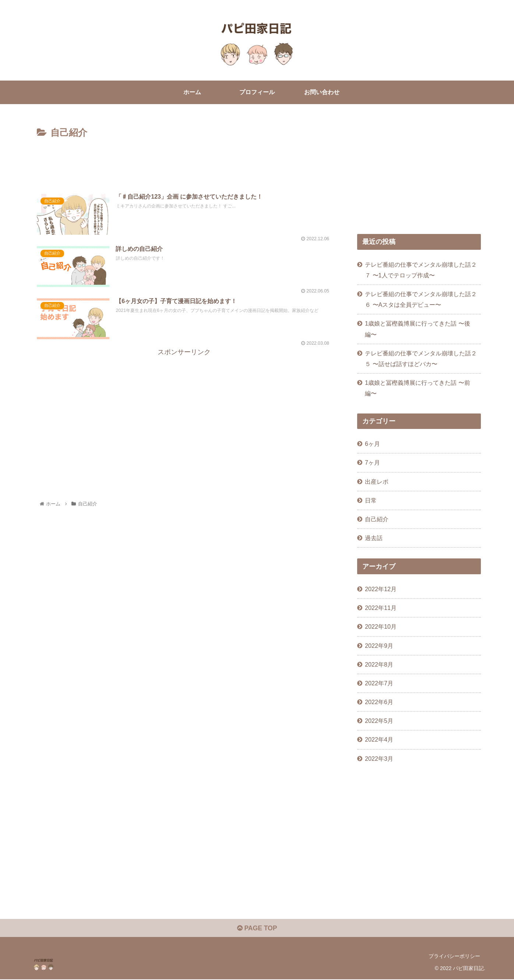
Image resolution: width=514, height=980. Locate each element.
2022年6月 (379, 702)
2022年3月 (379, 759)
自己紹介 (377, 519)
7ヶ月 (372, 463)
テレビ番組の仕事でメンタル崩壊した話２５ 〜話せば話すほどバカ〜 (421, 358)
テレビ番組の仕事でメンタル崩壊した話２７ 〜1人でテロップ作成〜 (421, 270)
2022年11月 (381, 608)
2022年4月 (379, 739)
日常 (371, 500)
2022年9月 (379, 646)
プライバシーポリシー (454, 957)
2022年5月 (379, 721)
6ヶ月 (372, 444)
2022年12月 (381, 589)
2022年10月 (381, 627)
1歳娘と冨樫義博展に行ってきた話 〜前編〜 (418, 388)
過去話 (374, 538)
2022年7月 (379, 683)
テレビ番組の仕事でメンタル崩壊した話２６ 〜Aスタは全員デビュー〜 (421, 299)
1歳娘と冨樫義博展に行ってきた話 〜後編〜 (418, 329)
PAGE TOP (257, 929)
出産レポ (377, 482)
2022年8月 (379, 664)
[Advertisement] (184, 161)
